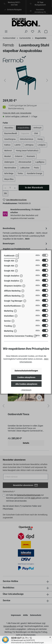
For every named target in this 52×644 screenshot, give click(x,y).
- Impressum (26, 390)
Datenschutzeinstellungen (26, 371)
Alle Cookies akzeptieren (26, 384)
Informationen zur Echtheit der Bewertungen (28, 643)
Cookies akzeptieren (26, 377)
